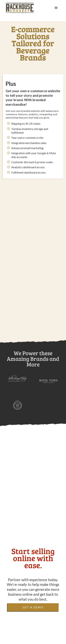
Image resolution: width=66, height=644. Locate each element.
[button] (56, 8)
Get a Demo (33, 607)
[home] (20, 8)
